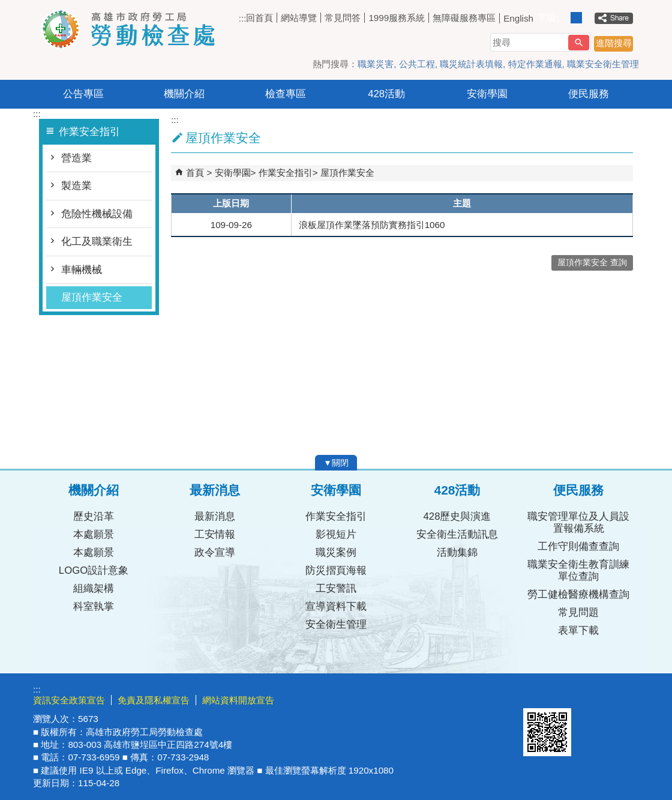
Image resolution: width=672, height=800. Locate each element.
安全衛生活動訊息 (457, 534)
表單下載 (578, 630)
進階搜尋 (614, 43)
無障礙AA (595, 694)
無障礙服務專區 (464, 18)
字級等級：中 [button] (576, 18)
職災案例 (336, 552)
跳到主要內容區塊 (6, 6)
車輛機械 (82, 270)
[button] (579, 43)
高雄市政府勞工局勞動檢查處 (134, 29)
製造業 (76, 186)
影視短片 (336, 534)
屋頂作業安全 (92, 297)
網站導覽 (299, 18)
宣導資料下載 (336, 606)
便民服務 (589, 94)
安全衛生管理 (336, 624)
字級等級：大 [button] (589, 18)
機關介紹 (184, 94)
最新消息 (215, 516)
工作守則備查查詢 (578, 546)
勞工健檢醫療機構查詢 (578, 594)
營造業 (76, 158)
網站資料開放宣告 (238, 700)
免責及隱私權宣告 (154, 700)
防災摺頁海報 (336, 570)
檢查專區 (286, 94)
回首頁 (259, 18)
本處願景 (94, 534)
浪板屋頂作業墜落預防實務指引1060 (372, 225)
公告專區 (83, 94)
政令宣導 (215, 552)
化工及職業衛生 (97, 242)
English (518, 18)
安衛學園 (487, 94)
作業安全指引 (286, 173)
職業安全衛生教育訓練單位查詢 (578, 570)
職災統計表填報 (471, 64)
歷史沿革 (94, 516)
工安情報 (215, 534)
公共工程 (417, 64)
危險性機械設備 (97, 214)
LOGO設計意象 (94, 570)
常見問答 (343, 18)
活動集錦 (457, 552)
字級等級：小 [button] (564, 18)
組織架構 (94, 588)
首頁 (195, 173)
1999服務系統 (397, 18)
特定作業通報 (535, 64)
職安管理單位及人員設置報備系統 (578, 522)
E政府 (536, 693)
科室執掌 (94, 606)
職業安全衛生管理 (603, 64)
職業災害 (376, 64)
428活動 (386, 94)
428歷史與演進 (457, 516)
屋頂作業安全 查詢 (592, 263)
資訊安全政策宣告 (69, 700)
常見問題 (578, 612)
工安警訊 (336, 588)
